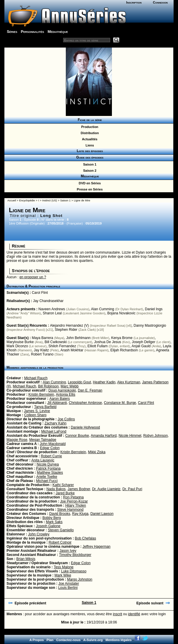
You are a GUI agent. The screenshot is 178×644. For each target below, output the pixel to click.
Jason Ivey (68, 551)
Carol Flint (40, 293)
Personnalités (32, 32)
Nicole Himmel (130, 436)
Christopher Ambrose (85, 403)
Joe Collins (66, 419)
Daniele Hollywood (85, 427)
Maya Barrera (42, 338)
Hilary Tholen (75, 505)
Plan (50, 640)
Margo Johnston (80, 579)
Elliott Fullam (98, 346)
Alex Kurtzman (129, 382)
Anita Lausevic (43, 460)
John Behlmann (78, 338)
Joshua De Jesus (108, 342)
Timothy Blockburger (75, 555)
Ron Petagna (73, 497)
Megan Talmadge (43, 440)
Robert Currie (51, 456)
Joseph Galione (48, 526)
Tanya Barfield (45, 407)
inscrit (117, 614)
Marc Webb (69, 386)
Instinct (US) (50, 200)
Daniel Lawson (102, 514)
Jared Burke (65, 493)
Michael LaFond (54, 431)
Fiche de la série (89, 120)
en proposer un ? (33, 277)
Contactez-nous (69, 640)
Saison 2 (89, 171)
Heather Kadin (104, 382)
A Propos (37, 640)
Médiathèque (58, 32)
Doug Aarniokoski (62, 390)
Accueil (12, 200)
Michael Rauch (36, 378)
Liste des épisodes (89, 151)
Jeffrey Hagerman (96, 547)
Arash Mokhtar (72, 350)
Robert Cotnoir (60, 542)
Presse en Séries (89, 189)
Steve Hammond (70, 510)
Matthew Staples (50, 473)
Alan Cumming (103, 309)
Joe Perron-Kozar (74, 501)
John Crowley (39, 534)
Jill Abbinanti (57, 403)
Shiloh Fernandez (62, 346)
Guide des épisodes (89, 157)
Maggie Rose (17, 440)
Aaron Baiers (59, 399)
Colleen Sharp (35, 415)
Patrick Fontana (48, 468)
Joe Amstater (69, 584)
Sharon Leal (52, 313)
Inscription (134, 2)
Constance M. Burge (120, 403)
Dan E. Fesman (90, 390)
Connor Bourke (77, 436)
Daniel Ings (154, 309)
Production (89, 127)
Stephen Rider (66, 330)
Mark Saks (54, 522)
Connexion (161, 2)
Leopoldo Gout (79, 382)
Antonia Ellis (66, 395)
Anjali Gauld (141, 346)
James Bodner (79, 489)
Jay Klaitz (41, 350)
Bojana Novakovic (121, 313)
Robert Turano (42, 354)
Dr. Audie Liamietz (106, 489)
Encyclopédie (27, 200)
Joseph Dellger (144, 342)
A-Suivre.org (93, 640)
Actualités (89, 139)
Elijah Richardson (124, 350)
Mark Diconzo (17, 346)
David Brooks (60, 514)
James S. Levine (37, 411)
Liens (89, 145)
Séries (12, 32)
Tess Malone (64, 567)
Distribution (89, 133)
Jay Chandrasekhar (48, 301)
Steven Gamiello (61, 530)
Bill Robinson (48, 386)
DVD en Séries (89, 183)
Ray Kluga (80, 514)
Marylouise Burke (20, 342)
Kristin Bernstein (41, 395)
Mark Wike (63, 575)
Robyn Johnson (156, 436)
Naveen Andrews (52, 309)
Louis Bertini (68, 588)
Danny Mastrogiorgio (150, 326)
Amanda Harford (104, 436)
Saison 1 (89, 164)
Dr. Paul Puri (132, 489)
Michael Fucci (47, 481)
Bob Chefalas (85, 538)
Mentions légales (119, 640)
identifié (134, 614)
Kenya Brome (122, 338)
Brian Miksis (26, 559)
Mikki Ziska (97, 452)
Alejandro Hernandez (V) (69, 326)
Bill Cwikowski (56, 342)
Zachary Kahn (56, 423)
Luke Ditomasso (74, 571)
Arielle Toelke (47, 477)
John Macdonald (53, 444)
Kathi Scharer (63, 485)
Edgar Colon (50, 448)
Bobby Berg (52, 518)
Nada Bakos (56, 489)
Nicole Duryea (48, 464)
